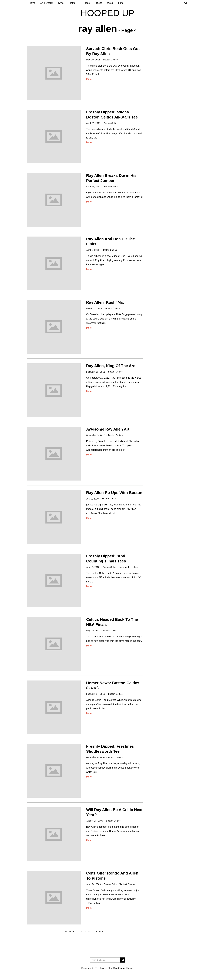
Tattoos (98, 3)
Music (110, 3)
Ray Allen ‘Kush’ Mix (105, 302)
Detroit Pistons (128, 884)
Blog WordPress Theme (120, 968)
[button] (123, 960)
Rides (87, 3)
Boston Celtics (111, 60)
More (89, 79)
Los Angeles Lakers (129, 567)
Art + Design (47, 3)
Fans (121, 3)
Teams (72, 3)
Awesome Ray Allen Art (108, 429)
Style (61, 3)
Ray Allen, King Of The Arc (111, 366)
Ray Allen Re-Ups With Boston (114, 493)
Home (32, 3)
